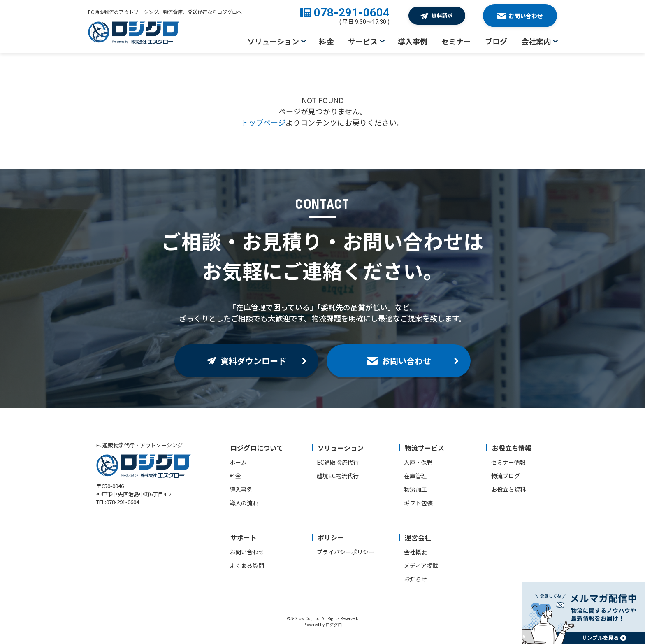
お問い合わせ (247, 552)
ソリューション (273, 41)
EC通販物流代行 (338, 462)
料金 (327, 41)
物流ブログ (506, 476)
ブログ (496, 41)
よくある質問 (247, 565)
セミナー (456, 41)
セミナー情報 (508, 462)
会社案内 (536, 41)
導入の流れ (244, 503)
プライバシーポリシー (346, 552)
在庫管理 (415, 476)
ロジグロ (334, 624)
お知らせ (415, 579)
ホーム (238, 462)
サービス (363, 41)
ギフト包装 (418, 503)
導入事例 (413, 41)
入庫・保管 (418, 462)
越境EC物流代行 (338, 476)
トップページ (263, 122)
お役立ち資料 (508, 489)
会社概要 (415, 552)
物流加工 (415, 489)
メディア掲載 (421, 565)
